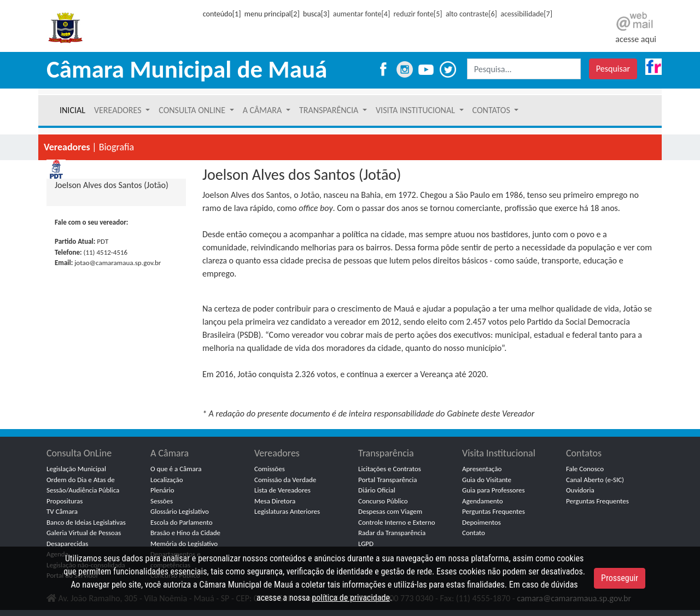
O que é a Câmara (176, 469)
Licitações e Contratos (390, 469)
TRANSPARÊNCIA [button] (330, 110)
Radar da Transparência (392, 533)
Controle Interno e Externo (397, 522)
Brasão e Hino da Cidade (185, 533)
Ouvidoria (580, 490)
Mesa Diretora (275, 501)
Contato (474, 533)
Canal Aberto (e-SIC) (595, 480)
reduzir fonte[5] (418, 14)
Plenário (162, 490)
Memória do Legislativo (184, 544)
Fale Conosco (585, 469)
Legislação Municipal (76, 469)
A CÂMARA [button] (263, 110)
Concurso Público (383, 501)
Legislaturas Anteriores (287, 511)
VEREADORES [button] (119, 110)
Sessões (162, 501)
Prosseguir (620, 578)
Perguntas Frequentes (494, 511)
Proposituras (65, 501)
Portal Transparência (388, 480)
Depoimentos (482, 522)
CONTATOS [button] (492, 110)
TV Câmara (62, 511)
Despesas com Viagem (390, 511)
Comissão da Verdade (285, 480)
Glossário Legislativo (180, 511)
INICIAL (72, 110)
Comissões (270, 469)
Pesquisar (613, 69)
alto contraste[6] (471, 14)
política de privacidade (351, 598)
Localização (167, 480)
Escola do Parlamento (182, 522)
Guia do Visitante (487, 480)
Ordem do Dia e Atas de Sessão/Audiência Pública (83, 485)
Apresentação (482, 469)
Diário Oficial (377, 490)
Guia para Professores (494, 490)
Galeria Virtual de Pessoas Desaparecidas (84, 538)
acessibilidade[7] (526, 14)
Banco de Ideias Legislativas (86, 522)
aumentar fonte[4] (361, 14)
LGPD (366, 544)
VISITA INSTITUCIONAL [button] (416, 110)
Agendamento (483, 501)
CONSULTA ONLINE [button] (193, 110)
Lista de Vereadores (282, 490)
